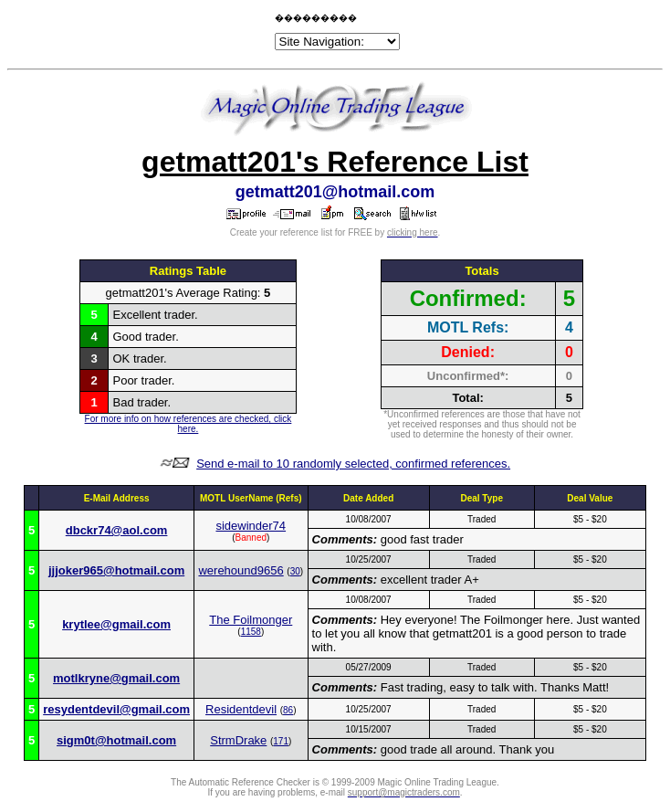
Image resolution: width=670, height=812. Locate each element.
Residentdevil (241, 709)
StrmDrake (238, 740)
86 (288, 710)
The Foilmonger (251, 620)
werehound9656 (241, 570)
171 (281, 741)
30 (295, 571)
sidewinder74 (251, 526)
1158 (251, 632)
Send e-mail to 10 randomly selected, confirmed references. (353, 464)
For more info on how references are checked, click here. (188, 424)
